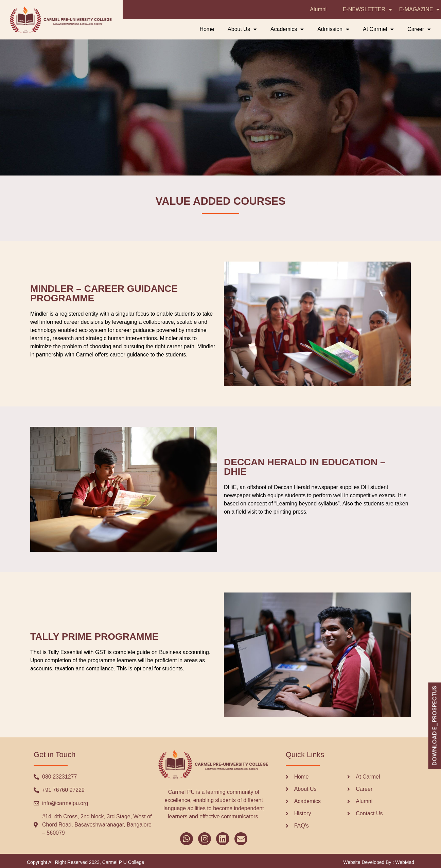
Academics (287, 29)
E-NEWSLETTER (367, 10)
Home (207, 29)
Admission (333, 29)
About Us (242, 29)
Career (419, 29)
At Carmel (378, 29)
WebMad (405, 862)
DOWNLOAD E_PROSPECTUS (434, 726)
